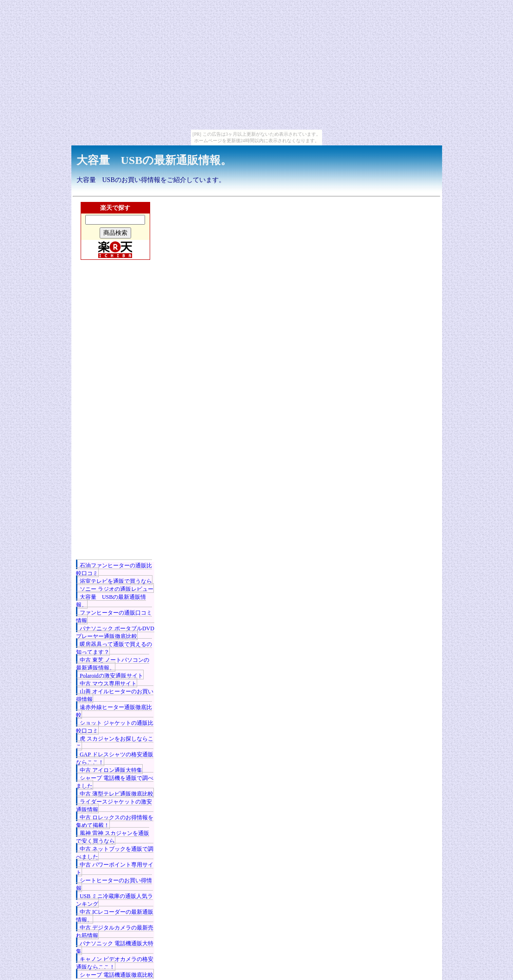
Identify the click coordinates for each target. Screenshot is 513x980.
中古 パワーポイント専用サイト (115, 869)
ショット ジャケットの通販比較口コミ (115, 727)
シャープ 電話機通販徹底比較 (117, 975)
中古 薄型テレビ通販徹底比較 (117, 794)
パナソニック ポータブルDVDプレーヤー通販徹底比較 (115, 632)
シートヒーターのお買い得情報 (114, 884)
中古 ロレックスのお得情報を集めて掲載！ (115, 821)
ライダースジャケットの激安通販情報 (114, 806)
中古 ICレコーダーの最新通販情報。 (115, 916)
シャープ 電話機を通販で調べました (115, 782)
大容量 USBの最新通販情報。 (154, 160)
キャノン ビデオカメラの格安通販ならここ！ (115, 963)
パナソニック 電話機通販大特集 (115, 947)
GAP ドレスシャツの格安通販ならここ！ (115, 758)
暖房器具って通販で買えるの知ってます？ (114, 648)
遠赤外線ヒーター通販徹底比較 (114, 711)
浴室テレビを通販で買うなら (116, 581)
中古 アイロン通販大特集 (111, 770)
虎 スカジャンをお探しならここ (115, 743)
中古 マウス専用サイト (108, 684)
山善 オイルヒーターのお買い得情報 (115, 695)
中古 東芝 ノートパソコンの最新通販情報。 (113, 664)
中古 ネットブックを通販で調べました (115, 853)
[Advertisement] (115, 423)
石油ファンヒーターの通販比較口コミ (114, 569)
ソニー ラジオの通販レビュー (117, 589)
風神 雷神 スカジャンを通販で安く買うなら (113, 837)
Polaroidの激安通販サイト (111, 676)
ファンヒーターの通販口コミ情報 (114, 617)
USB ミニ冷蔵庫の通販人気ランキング (114, 900)
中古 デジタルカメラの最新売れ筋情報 (115, 932)
